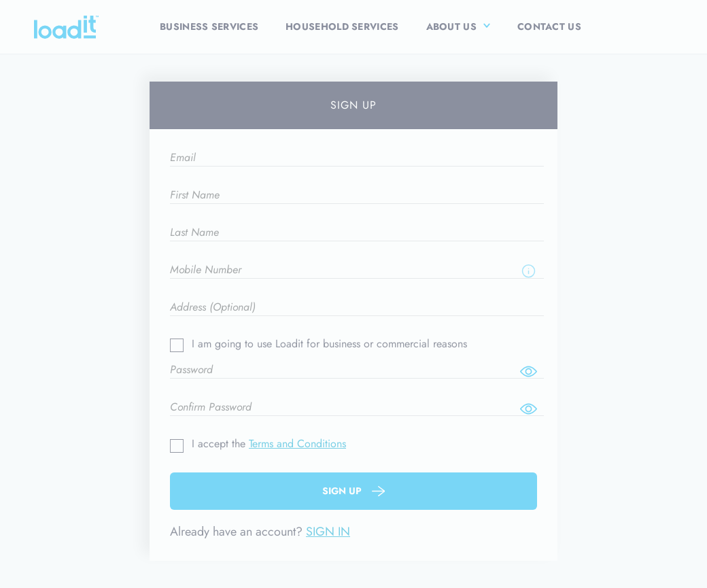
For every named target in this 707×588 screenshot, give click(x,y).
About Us (451, 27)
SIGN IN (328, 532)
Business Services (209, 27)
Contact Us (549, 27)
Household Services (342, 27)
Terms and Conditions (297, 444)
